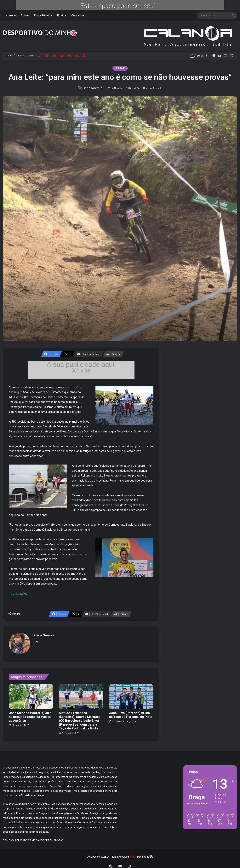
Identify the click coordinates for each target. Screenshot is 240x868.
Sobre (25, 15)
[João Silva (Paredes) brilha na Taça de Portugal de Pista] (131, 695)
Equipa (62, 15)
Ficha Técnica (43, 15)
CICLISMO (120, 68)
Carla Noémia (94, 88)
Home (9, 15)
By (152, 854)
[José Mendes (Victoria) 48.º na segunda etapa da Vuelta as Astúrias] (31, 695)
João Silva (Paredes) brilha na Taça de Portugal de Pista (131, 713)
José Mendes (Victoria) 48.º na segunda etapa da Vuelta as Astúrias (30, 715)
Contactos (78, 15)
